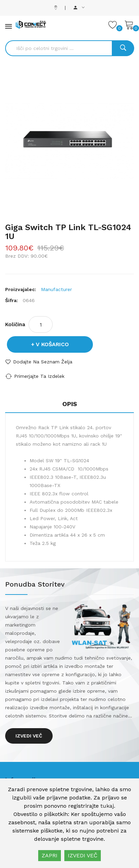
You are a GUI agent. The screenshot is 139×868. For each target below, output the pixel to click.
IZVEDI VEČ (83, 855)
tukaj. (108, 806)
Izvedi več (29, 736)
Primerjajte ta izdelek (39, 376)
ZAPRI (50, 855)
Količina (15, 324)
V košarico (52, 344)
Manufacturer (56, 289)
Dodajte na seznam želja (43, 362)
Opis (70, 404)
